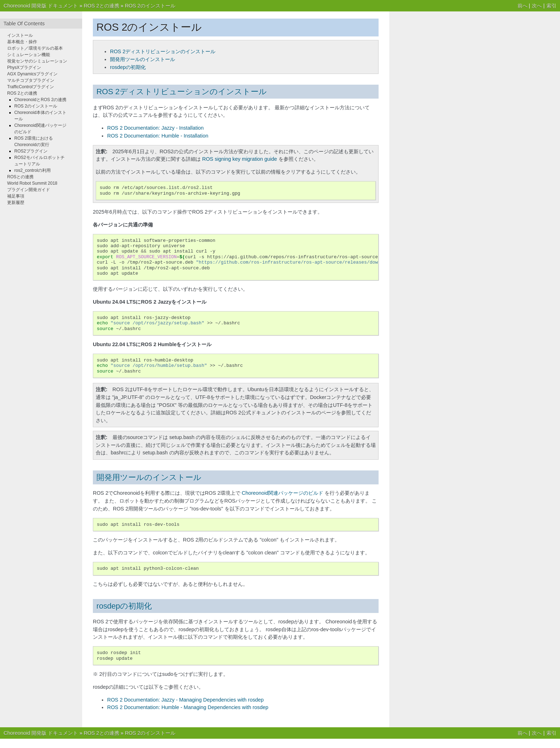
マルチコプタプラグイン (31, 80)
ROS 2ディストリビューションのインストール (163, 51)
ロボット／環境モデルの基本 (35, 48)
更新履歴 (16, 203)
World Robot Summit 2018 (32, 183)
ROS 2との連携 (101, 6)
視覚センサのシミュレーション (37, 61)
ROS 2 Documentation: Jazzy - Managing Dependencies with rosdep (185, 700)
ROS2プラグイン (31, 151)
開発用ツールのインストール (142, 59)
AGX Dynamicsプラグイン (32, 74)
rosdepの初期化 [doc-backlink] (124, 606)
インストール (20, 35)
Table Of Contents (24, 24)
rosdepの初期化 (128, 67)
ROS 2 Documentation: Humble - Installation (158, 136)
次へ (537, 6)
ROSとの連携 (20, 177)
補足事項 (16, 196)
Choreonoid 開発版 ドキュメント (41, 6)
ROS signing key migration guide (240, 159)
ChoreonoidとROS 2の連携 (40, 100)
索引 (551, 6)
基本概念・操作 (22, 42)
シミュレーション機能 (29, 55)
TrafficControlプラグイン (31, 87)
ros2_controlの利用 (32, 170)
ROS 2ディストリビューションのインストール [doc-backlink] (182, 92)
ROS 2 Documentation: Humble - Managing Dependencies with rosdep (188, 707)
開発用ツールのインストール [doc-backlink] (149, 477)
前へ (522, 6)
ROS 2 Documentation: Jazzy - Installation (155, 128)
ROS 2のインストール (150, 6)
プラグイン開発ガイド (29, 190)
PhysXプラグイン (24, 68)
